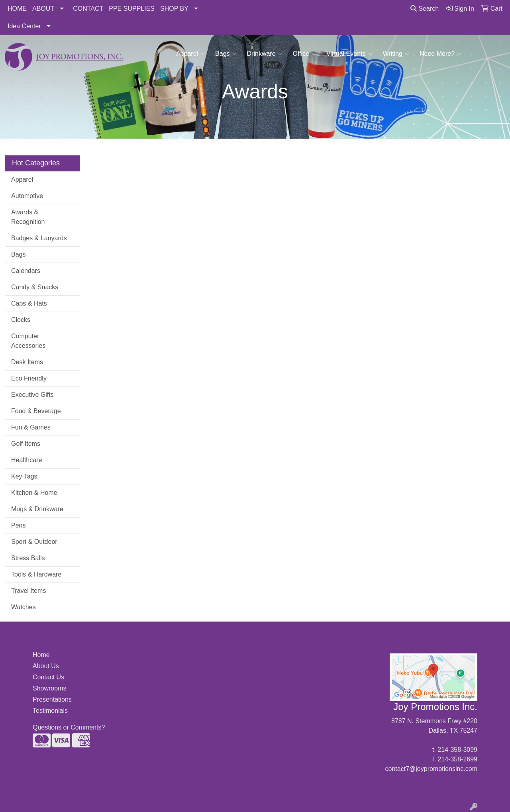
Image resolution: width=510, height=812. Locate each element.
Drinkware (265, 54)
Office (305, 54)
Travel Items (28, 591)
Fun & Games (31, 427)
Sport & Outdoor (34, 542)
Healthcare (26, 460)
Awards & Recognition (28, 217)
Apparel (190, 54)
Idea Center (24, 26)
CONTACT (88, 9)
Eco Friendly (29, 378)
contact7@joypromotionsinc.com (431, 769)
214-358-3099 (457, 750)
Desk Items (27, 362)
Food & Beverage (36, 411)
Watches (24, 607)
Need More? (440, 54)
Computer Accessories (28, 341)
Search (425, 9)
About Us (46, 666)
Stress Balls (28, 558)
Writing (396, 54)
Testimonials (50, 711)
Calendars (26, 271)
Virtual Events (349, 54)
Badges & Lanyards (39, 238)
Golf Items (26, 444)
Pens (18, 525)
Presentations (52, 699)
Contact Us (48, 677)
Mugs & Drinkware (37, 509)
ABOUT (43, 9)
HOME (17, 9)
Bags (226, 54)
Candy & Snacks (35, 287)
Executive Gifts (32, 395)
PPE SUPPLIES (132, 9)
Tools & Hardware (36, 574)
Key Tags (24, 476)
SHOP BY (174, 9)
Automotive (27, 196)
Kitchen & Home (34, 493)
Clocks (21, 320)
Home (41, 655)
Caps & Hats (29, 303)
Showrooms (49, 688)
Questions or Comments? (69, 727)
